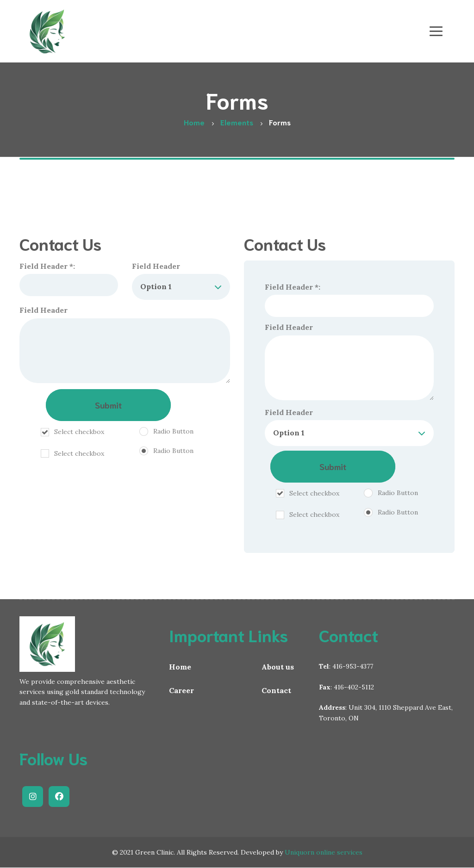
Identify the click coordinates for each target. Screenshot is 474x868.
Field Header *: (69, 279)
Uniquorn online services (324, 852)
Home (180, 667)
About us (278, 667)
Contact (276, 690)
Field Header (181, 281)
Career (181, 690)
